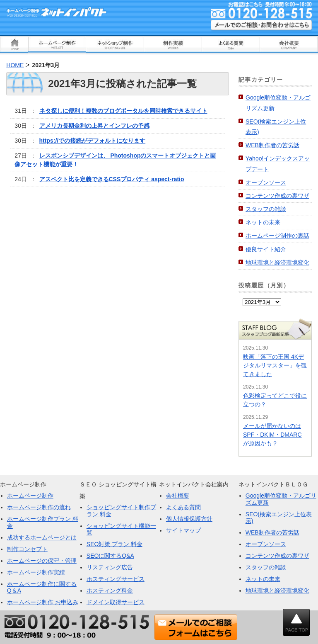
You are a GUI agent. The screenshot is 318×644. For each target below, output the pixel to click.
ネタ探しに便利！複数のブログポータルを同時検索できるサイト (123, 111)
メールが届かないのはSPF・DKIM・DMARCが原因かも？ (272, 435)
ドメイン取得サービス (116, 602)
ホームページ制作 (30, 496)
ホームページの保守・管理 (42, 561)
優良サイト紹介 (266, 249)
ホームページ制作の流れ (39, 507)
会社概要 (178, 496)
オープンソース (266, 182)
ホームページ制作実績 (36, 572)
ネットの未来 (263, 222)
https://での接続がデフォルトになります (93, 141)
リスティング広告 (110, 567)
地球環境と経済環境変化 (277, 262)
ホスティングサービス (116, 579)
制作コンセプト (27, 549)
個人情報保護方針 (189, 519)
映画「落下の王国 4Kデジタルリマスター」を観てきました (275, 365)
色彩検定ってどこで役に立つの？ (275, 400)
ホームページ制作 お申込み (43, 602)
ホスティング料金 (110, 591)
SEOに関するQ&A (110, 556)
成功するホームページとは (42, 537)
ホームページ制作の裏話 (277, 236)
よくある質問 (183, 507)
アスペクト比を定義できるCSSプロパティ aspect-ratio (112, 179)
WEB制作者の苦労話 (272, 145)
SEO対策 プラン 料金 (114, 544)
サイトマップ (183, 530)
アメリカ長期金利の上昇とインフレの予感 (94, 126)
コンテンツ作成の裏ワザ (277, 196)
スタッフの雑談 (266, 209)
